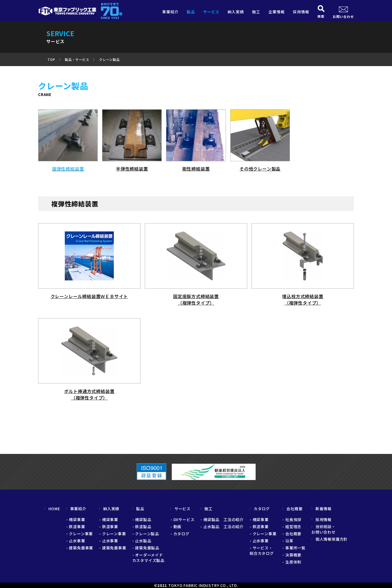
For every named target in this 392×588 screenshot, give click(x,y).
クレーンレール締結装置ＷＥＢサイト (89, 296)
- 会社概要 (292, 534)
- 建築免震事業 (80, 548)
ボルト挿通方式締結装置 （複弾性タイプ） (89, 394)
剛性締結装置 (196, 169)
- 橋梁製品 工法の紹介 (222, 519)
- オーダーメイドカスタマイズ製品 (148, 558)
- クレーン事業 (79, 534)
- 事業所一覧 (294, 548)
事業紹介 (170, 12)
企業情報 (277, 12)
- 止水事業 (76, 541)
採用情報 (301, 12)
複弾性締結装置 (68, 169)
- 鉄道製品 (142, 527)
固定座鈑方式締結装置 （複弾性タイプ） (196, 299)
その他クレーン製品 (260, 169)
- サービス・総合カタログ (262, 550)
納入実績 (236, 12)
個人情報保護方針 (330, 539)
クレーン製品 (109, 59)
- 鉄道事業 (76, 527)
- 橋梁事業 (76, 519)
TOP (51, 59)
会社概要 (292, 509)
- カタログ (180, 534)
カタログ (260, 509)
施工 (256, 12)
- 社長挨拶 (292, 519)
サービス (211, 12)
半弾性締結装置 (132, 169)
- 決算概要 (292, 555)
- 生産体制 (292, 562)
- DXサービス (182, 519)
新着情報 (321, 509)
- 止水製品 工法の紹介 (222, 527)
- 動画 (176, 527)
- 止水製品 (142, 541)
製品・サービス (77, 59)
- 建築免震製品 (146, 548)
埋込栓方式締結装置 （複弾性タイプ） (303, 299)
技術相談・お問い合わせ (324, 529)
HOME (52, 509)
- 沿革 (288, 541)
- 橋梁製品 (142, 519)
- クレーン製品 (146, 534)
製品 (191, 12)
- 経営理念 (292, 527)
